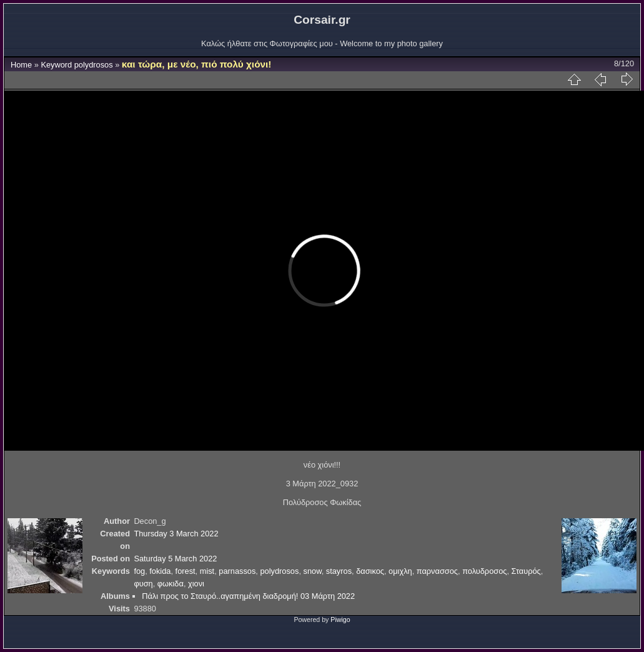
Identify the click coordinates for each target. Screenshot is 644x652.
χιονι (196, 584)
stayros (339, 571)
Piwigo (340, 619)
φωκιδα (171, 584)
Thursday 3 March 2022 (176, 534)
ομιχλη (400, 571)
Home (21, 65)
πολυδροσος (484, 571)
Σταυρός (526, 571)
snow (313, 571)
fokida (160, 571)
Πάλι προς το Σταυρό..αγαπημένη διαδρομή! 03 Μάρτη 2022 (248, 596)
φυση (143, 584)
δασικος (370, 571)
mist (207, 571)
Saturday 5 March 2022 (175, 559)
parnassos (237, 571)
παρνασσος (437, 571)
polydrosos (94, 65)
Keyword (56, 65)
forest (186, 571)
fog (139, 571)
